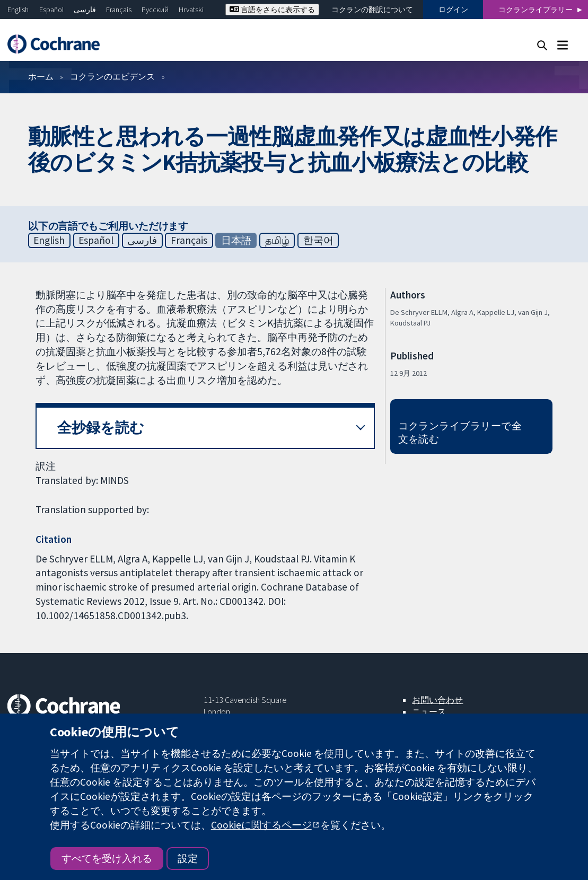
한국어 (318, 240)
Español (51, 10)
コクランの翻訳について (372, 10)
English (18, 10)
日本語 (236, 240)
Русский (155, 10)
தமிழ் (277, 240)
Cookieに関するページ (261, 825)
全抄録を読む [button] (101, 428)
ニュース (429, 711)
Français (119, 10)
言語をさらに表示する (272, 10)
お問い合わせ (437, 700)
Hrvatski (191, 10)
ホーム (41, 76)
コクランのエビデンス (112, 76)
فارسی (85, 10)
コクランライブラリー (536, 10)
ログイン (453, 10)
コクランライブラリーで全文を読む (460, 432)
